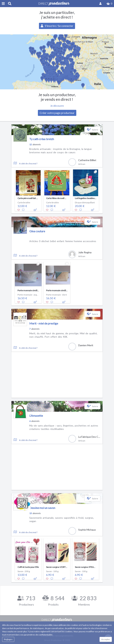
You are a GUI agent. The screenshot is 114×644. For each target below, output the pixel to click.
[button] (109, 4)
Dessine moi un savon (42, 508)
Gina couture (37, 231)
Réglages (8, 639)
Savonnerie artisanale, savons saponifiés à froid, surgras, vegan (62, 519)
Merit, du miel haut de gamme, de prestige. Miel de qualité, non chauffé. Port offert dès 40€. (63, 335)
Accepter (106, 639)
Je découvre (57, 106)
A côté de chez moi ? (28, 163)
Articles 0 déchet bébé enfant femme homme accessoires (63, 241)
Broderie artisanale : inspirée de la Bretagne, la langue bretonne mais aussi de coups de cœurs (60, 151)
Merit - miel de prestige (44, 323)
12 (31, 144)
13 (31, 513)
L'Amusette (36, 416)
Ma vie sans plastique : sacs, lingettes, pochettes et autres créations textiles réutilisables (64, 427)
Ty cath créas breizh (42, 139)
